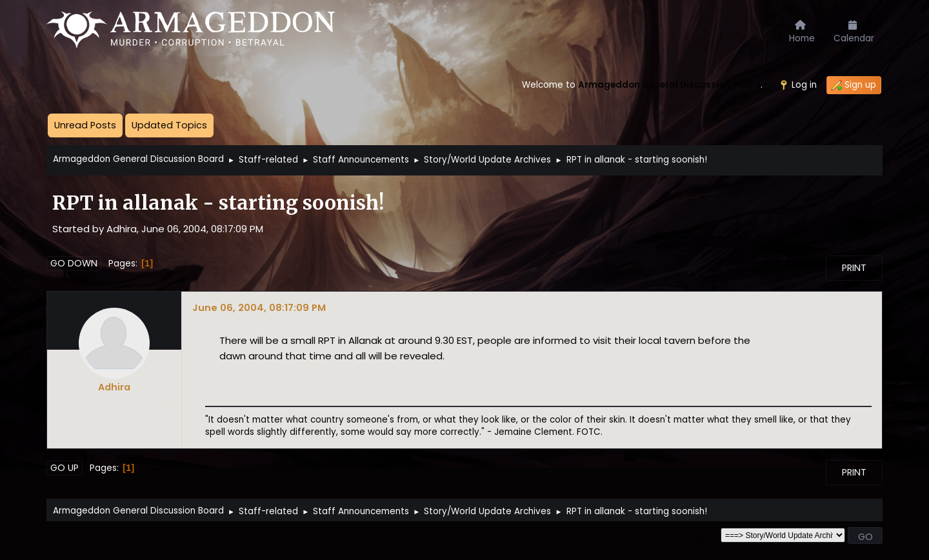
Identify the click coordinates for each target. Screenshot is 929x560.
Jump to (698, 535)
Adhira (114, 387)
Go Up (65, 468)
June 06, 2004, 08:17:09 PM (259, 307)
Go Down (74, 263)
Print (854, 268)
